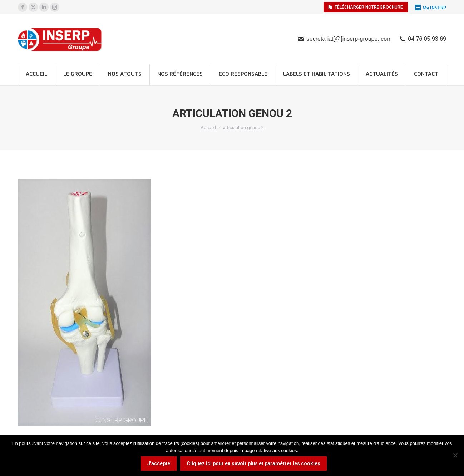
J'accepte (159, 463)
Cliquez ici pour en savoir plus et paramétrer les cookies (253, 463)
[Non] (455, 455)
